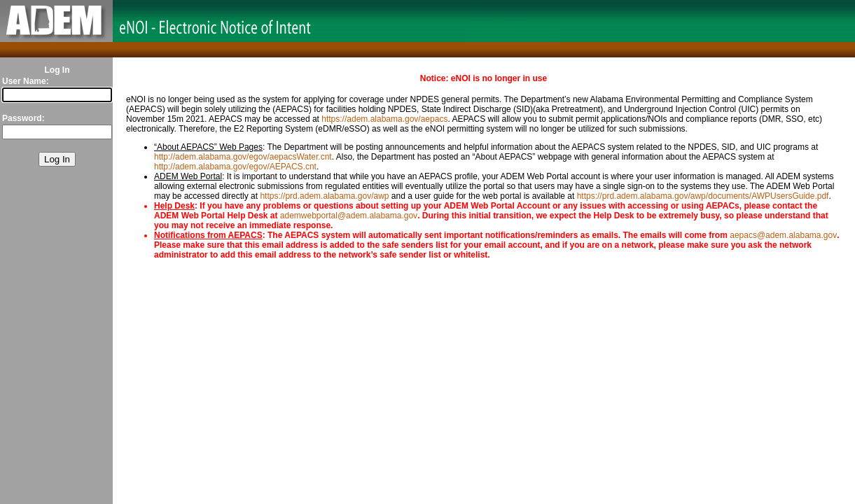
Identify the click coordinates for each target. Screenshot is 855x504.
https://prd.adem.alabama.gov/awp (324, 196)
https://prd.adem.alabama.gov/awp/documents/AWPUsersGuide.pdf (703, 196)
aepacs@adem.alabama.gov (783, 235)
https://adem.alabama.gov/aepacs (384, 119)
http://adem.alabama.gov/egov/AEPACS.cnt (235, 167)
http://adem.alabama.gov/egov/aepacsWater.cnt (243, 157)
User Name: (26, 81)
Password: (23, 118)
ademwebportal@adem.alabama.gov (349, 216)
